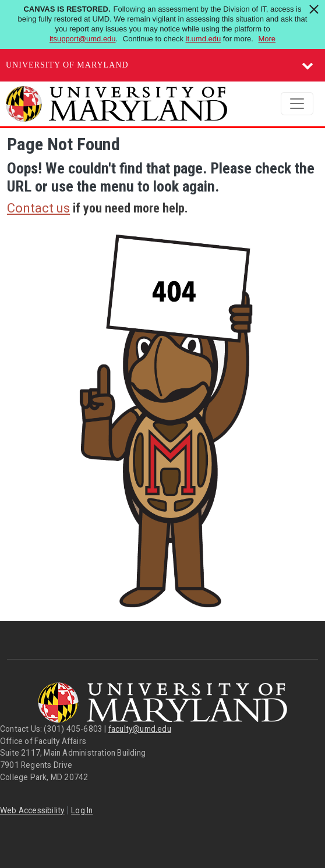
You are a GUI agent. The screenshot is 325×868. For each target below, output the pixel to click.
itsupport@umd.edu (83, 39)
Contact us (38, 208)
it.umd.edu (204, 39)
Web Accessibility (32, 810)
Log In (82, 810)
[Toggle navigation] (297, 104)
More (267, 39)
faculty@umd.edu (140, 729)
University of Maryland (67, 65)
